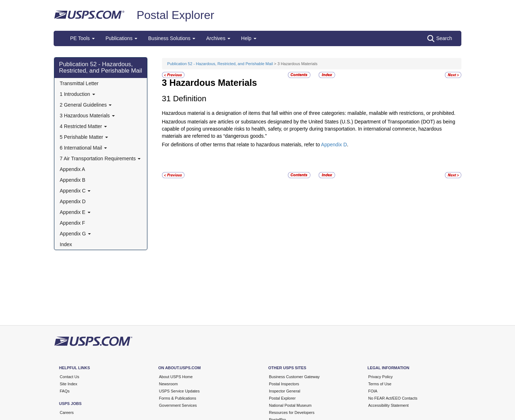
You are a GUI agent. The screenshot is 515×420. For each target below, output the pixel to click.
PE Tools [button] (82, 38)
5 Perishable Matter (84, 137)
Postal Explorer (175, 15)
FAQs (65, 391)
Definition (190, 99)
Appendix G (75, 234)
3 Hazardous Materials (87, 116)
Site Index (68, 384)
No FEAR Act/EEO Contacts (393, 398)
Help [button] (249, 38)
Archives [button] (218, 38)
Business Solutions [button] (172, 38)
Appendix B (73, 180)
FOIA (373, 391)
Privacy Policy (381, 377)
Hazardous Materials (213, 83)
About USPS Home (176, 377)
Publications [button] (121, 38)
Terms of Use (380, 384)
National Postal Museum (290, 405)
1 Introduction (77, 94)
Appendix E (75, 212)
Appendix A (72, 169)
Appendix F (72, 223)
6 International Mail (83, 148)
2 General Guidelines (86, 105)
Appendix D (73, 201)
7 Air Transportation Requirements (100, 158)
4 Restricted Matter (83, 126)
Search (440, 39)
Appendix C (75, 191)
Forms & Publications (178, 398)
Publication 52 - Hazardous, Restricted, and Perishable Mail (100, 67)
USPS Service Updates (180, 391)
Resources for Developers (292, 412)
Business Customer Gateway (294, 377)
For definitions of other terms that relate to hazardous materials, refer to (242, 145)
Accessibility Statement (389, 405)
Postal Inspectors (284, 384)
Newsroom (169, 384)
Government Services (178, 405)
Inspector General (285, 391)
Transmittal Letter (79, 83)
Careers (67, 412)
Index (66, 244)
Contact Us (69, 377)
